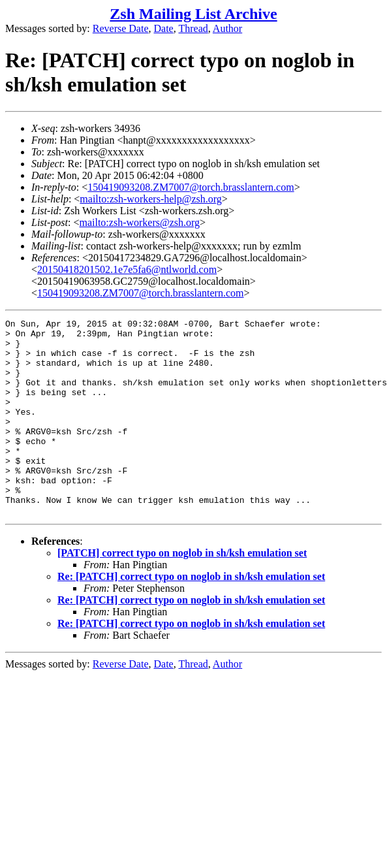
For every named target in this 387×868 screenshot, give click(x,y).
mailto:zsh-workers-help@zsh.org (151, 199)
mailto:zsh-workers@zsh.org (139, 222)
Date (164, 28)
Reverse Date (121, 28)
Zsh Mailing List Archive (193, 14)
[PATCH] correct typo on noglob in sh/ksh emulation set (182, 592)
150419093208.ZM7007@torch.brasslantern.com (191, 187)
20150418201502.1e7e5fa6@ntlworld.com (127, 269)
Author (227, 28)
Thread (193, 28)
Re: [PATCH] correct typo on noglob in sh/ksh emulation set (191, 616)
